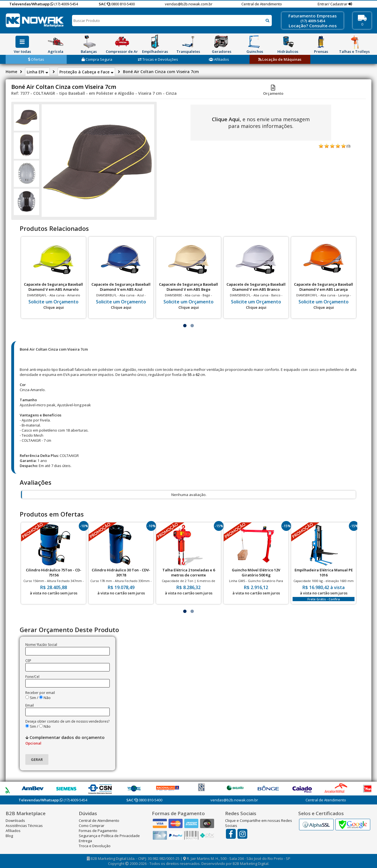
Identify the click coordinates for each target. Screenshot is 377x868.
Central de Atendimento (262, 4)
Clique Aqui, (226, 119)
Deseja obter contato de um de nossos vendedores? (67, 721)
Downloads (15, 820)
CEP (28, 661)
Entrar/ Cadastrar (333, 4)
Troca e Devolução (95, 846)
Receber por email (40, 693)
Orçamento (273, 91)
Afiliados (219, 59)
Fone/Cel (32, 677)
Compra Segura (97, 59)
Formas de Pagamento (98, 831)
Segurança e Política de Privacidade (109, 836)
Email (30, 705)
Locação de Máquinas (280, 59)
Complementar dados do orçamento (65, 740)
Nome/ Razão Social (41, 645)
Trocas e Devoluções (158, 59)
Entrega (85, 841)
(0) (348, 146)
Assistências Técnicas (24, 826)
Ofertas (36, 59)
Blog (9, 836)
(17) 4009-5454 (64, 4)
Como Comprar (92, 826)
